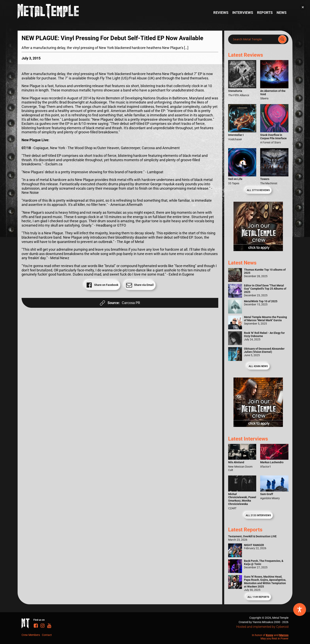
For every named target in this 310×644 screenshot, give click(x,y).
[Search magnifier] (282, 39)
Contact (47, 635)
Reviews (221, 13)
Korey (270, 635)
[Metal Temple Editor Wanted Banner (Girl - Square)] (258, 250)
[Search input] (254, 39)
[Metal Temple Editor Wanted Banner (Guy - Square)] (258, 426)
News (282, 13)
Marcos (284, 635)
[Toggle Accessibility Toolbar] (300, 610)
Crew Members (31, 635)
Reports (265, 13)
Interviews (243, 13)
